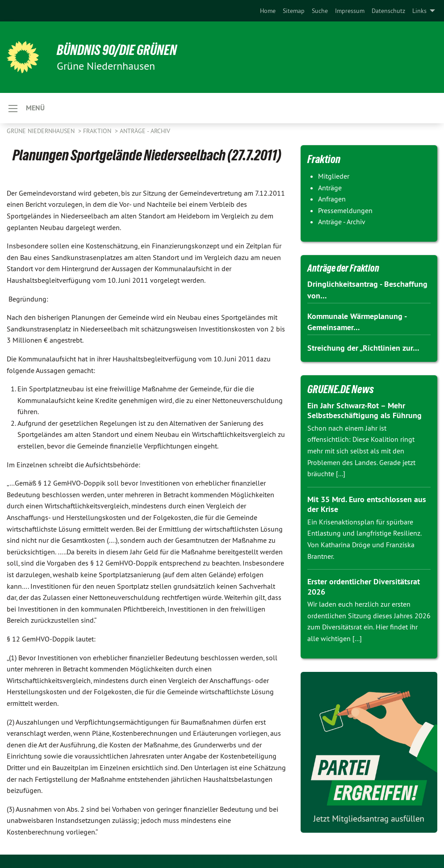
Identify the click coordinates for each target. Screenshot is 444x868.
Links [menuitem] (419, 11)
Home (268, 11)
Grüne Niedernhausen (42, 131)
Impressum (350, 11)
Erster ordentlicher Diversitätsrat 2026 (364, 587)
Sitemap (294, 11)
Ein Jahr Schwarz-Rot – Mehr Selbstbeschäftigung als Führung (364, 411)
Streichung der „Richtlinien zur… (363, 348)
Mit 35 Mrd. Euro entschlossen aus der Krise (367, 504)
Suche (320, 11)
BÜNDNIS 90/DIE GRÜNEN (117, 50)
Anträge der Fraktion (343, 268)
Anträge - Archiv (145, 131)
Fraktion (98, 131)
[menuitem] (268, 11)
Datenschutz (388, 11)
